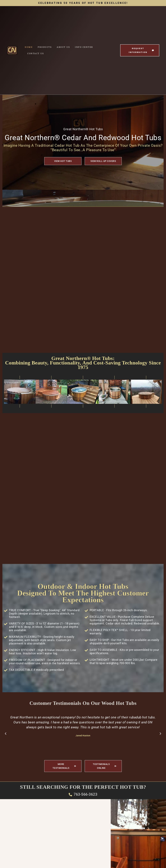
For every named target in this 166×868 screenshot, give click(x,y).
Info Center (84, 47)
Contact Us (36, 54)
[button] (6, 734)
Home (29, 47)
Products (45, 47)
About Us (63, 47)
